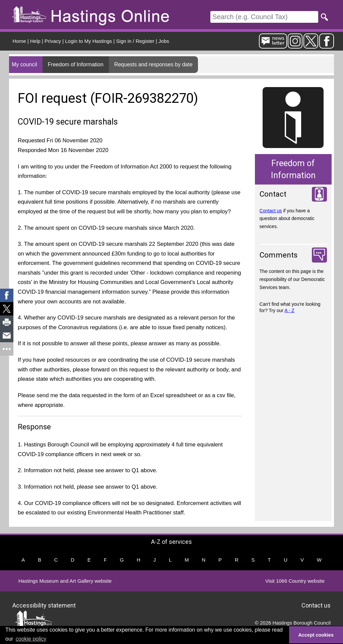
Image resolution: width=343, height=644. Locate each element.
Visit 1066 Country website (295, 581)
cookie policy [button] (31, 639)
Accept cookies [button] (316, 635)
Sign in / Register (135, 41)
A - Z (289, 310)
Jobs (164, 41)
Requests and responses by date (153, 64)
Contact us (271, 211)
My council (24, 64)
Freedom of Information (76, 64)
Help (35, 41)
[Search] (264, 17)
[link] (7, 295)
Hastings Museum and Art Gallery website (65, 581)
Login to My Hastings (88, 41)
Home (19, 41)
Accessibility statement (44, 605)
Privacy (53, 41)
